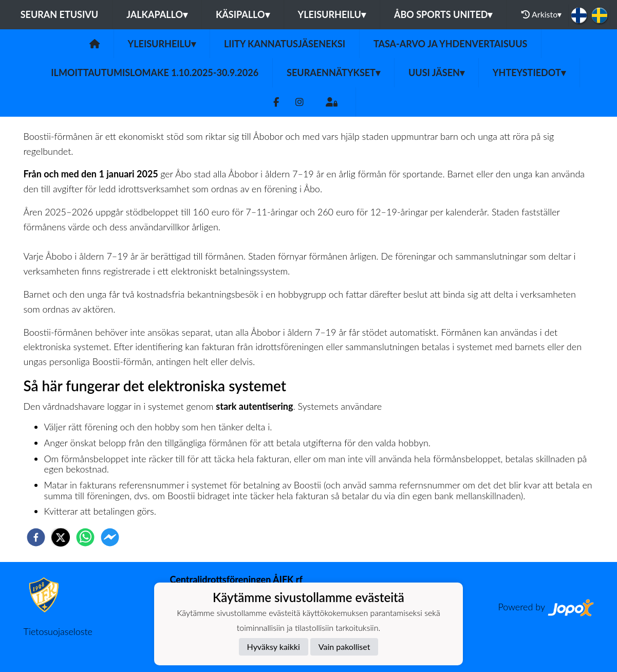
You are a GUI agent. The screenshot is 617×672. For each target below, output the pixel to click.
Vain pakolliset (344, 647)
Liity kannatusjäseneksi (285, 44)
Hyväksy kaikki (274, 647)
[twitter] (61, 537)
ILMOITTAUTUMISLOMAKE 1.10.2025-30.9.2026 (155, 72)
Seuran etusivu (60, 14)
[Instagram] (300, 102)
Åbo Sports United (443, 14)
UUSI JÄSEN (436, 72)
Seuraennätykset (333, 72)
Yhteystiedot (529, 72)
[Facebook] (276, 102)
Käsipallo (243, 14)
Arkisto (541, 14)
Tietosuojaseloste (58, 631)
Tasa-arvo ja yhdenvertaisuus (450, 44)
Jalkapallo (157, 14)
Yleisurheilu (332, 14)
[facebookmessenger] (110, 537)
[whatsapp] (85, 537)
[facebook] (36, 537)
